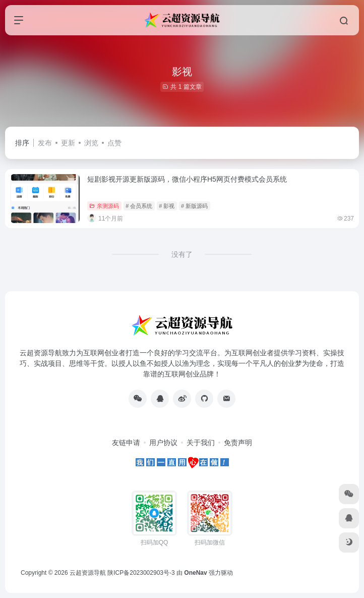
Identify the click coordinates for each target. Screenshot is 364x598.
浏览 (91, 143)
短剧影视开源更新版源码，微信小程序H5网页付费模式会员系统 (187, 179)
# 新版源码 (194, 206)
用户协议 (163, 443)
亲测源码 (104, 206)
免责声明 (238, 443)
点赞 (114, 143)
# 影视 (167, 206)
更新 (68, 143)
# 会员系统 (139, 206)
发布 (45, 143)
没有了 (182, 254)
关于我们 (201, 443)
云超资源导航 (88, 573)
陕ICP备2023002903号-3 (141, 573)
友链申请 (126, 443)
